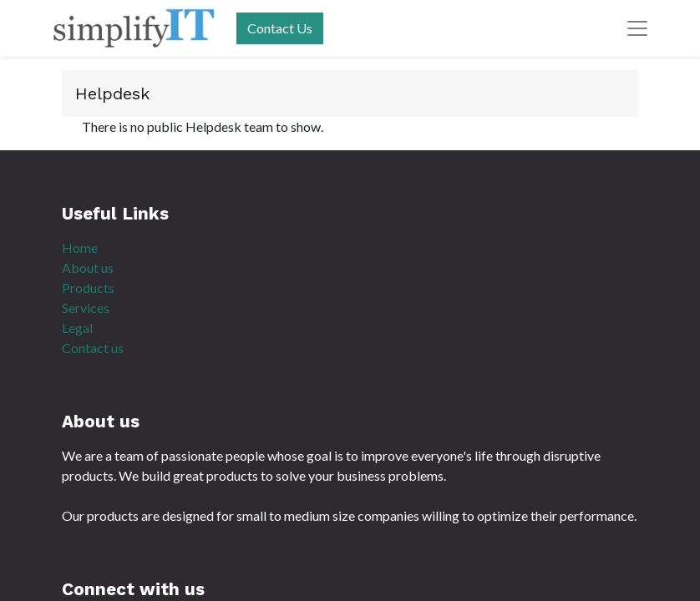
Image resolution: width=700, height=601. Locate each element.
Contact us (93, 348)
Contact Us (280, 28)
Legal (77, 328)
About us (88, 268)
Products (88, 288)
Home (80, 247)
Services (86, 308)
